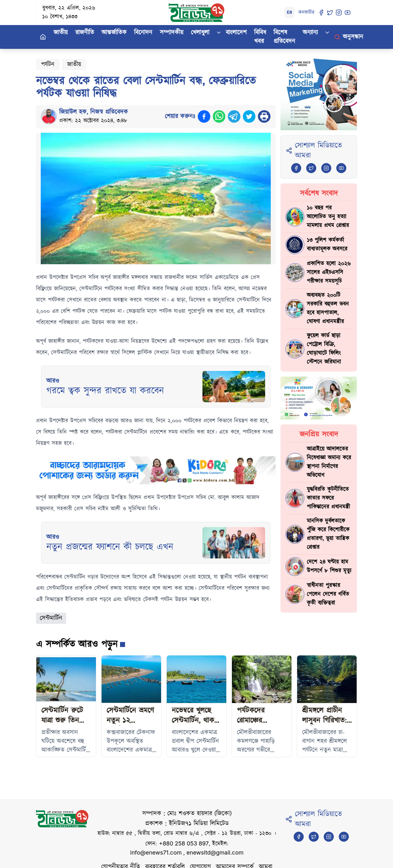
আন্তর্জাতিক (114, 33)
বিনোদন (143, 33)
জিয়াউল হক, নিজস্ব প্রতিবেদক (94, 112)
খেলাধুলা (200, 33)
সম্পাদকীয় (172, 33)
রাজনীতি (85, 33)
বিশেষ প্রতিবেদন (284, 37)
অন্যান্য (310, 33)
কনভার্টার (306, 12)
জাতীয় (61, 33)
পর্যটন (48, 64)
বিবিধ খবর (260, 37)
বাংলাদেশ (236, 33)
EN (289, 13)
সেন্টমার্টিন (51, 618)
